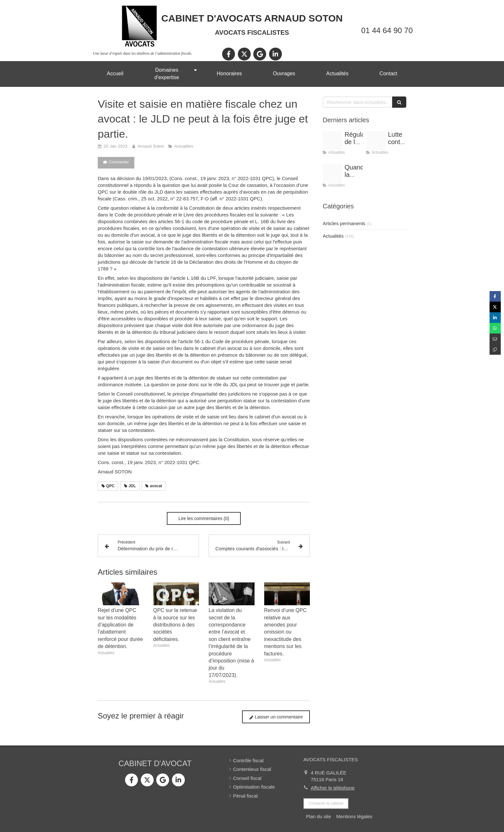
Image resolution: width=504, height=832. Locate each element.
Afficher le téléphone (333, 788)
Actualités (333, 236)
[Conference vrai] (332, 141)
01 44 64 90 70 (387, 30)
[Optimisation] (376, 141)
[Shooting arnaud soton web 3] (332, 174)
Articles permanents (344, 223)
